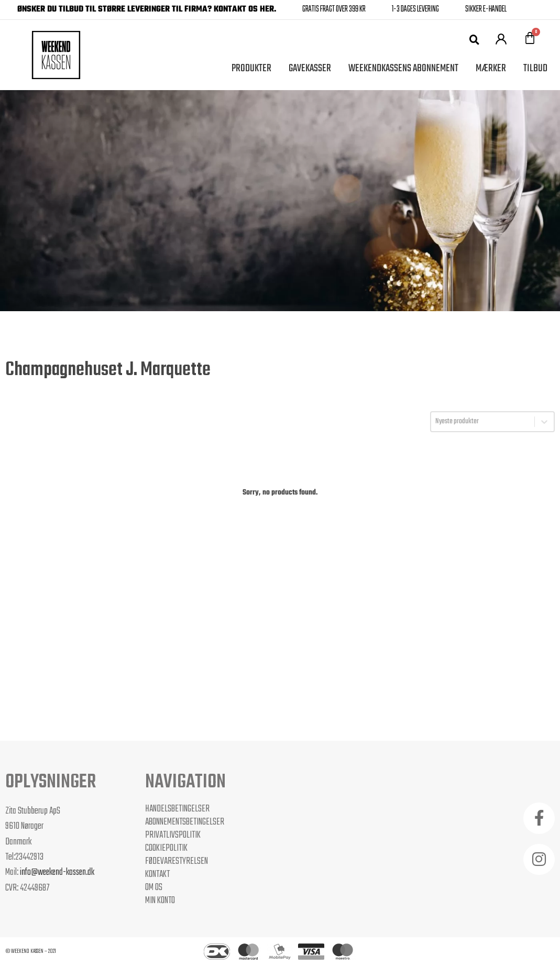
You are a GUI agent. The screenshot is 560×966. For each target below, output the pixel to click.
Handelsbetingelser (177, 809)
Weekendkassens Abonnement (403, 68)
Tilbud (535, 68)
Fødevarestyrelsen (177, 861)
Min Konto (160, 901)
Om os (154, 887)
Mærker (491, 68)
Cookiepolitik (166, 848)
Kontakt (157, 874)
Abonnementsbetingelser (185, 822)
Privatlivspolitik (173, 835)
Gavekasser (310, 68)
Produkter (251, 68)
